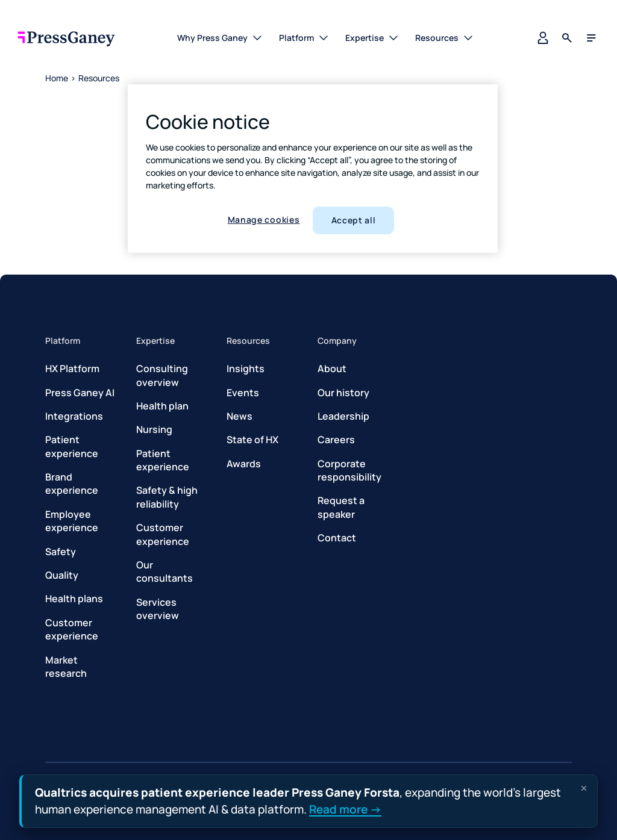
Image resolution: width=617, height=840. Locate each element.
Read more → (345, 809)
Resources (99, 78)
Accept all (354, 220)
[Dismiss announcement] (584, 788)
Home (57, 78)
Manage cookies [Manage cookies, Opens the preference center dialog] (264, 219)
